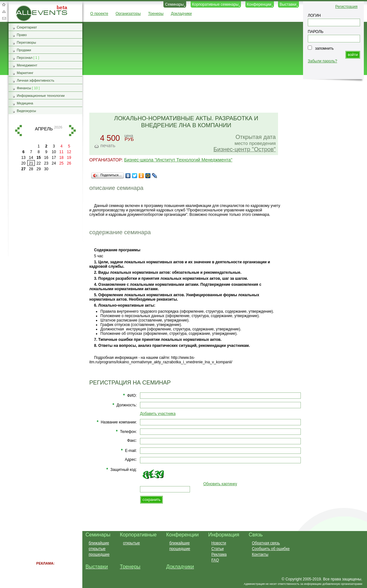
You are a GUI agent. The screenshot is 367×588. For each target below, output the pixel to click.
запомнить (324, 48)
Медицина (25, 103)
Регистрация (346, 7)
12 (69, 152)
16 (46, 158)
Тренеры (156, 14)
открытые (97, 549)
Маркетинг (25, 73)
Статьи (217, 549)
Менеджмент (27, 65)
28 (31, 169)
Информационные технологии (41, 96)
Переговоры (26, 42)
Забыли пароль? (323, 61)
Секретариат (27, 27)
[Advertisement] (222, 94)
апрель (44, 129)
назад (18, 131)
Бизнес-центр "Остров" (245, 149)
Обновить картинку (220, 484)
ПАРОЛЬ (316, 32)
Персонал (25, 58)
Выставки (288, 4)
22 (38, 163)
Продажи (24, 50)
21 (31, 163)
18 (61, 158)
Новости (218, 543)
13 (23, 158)
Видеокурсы (26, 111)
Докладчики (181, 14)
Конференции (259, 4)
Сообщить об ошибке (271, 549)
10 (54, 152)
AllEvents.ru (26, 8)
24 (54, 163)
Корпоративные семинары (215, 4)
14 (31, 158)
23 (46, 163)
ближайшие (99, 543)
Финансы (24, 88)
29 (38, 169)
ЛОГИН (314, 16)
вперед (73, 131)
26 (69, 163)
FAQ (215, 560)
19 (69, 158)
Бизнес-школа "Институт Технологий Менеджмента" (178, 160)
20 (23, 163)
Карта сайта (4, 11)
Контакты (260, 554)
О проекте (99, 14)
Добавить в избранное (4, 4)
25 (61, 163)
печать (108, 145)
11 (61, 152)
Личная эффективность (35, 80)
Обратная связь (4, 18)
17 (54, 158)
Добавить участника (158, 414)
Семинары (174, 4)
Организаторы (128, 14)
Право (22, 35)
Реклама (219, 554)
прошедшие (99, 554)
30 (46, 169)
